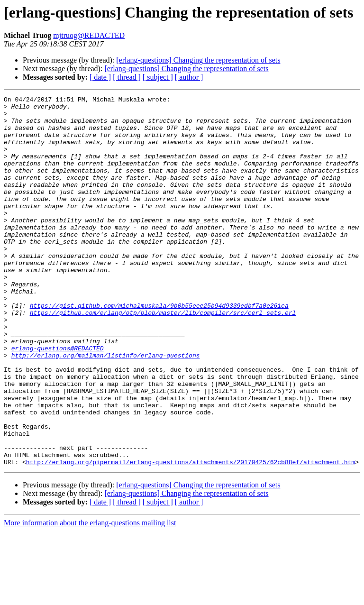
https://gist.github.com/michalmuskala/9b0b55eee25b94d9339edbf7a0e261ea (159, 348)
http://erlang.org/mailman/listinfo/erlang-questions (106, 408)
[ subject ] (158, 77)
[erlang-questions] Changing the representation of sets (198, 60)
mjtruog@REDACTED (89, 35)
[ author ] (189, 77)
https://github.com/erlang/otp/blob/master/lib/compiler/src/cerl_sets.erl (163, 357)
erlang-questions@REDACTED (58, 399)
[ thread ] (127, 77)
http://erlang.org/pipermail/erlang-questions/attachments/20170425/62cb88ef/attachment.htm (191, 536)
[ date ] (100, 77)
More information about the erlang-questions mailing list (90, 597)
